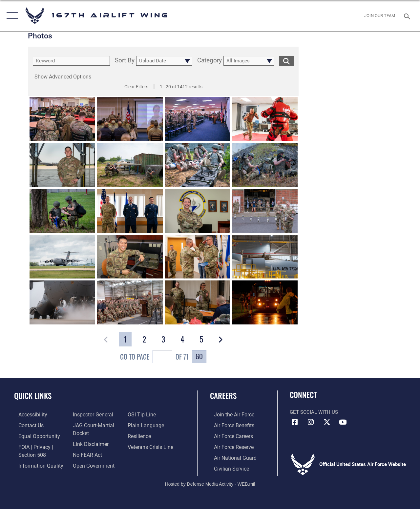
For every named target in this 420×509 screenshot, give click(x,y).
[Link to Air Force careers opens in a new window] (229, 435)
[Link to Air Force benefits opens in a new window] (230, 425)
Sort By (125, 61)
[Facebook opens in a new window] (295, 422)
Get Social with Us (314, 412)
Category (210, 61)
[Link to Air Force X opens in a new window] (327, 422)
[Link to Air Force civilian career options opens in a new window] (227, 467)
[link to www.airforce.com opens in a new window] (230, 414)
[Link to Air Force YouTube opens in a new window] (343, 422)
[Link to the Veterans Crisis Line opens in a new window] (151, 446)
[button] (11, 16)
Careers (223, 396)
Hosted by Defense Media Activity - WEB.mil (210, 482)
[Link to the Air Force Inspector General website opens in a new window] (91, 414)
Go (199, 356)
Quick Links (33, 396)
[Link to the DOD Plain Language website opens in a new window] (146, 425)
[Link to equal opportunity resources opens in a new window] (34, 435)
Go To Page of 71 (154, 357)
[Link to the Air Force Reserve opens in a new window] (229, 446)
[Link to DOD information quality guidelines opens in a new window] (35, 464)
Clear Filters (136, 87)
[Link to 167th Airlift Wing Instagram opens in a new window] (311, 422)
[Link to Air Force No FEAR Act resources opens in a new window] (86, 453)
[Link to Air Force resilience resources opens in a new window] (140, 435)
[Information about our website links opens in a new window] (89, 443)
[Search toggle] (408, 16)
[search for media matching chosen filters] (286, 61)
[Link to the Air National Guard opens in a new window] (230, 456)
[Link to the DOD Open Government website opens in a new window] (91, 464)
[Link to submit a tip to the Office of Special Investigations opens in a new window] (142, 414)
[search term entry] (71, 61)
